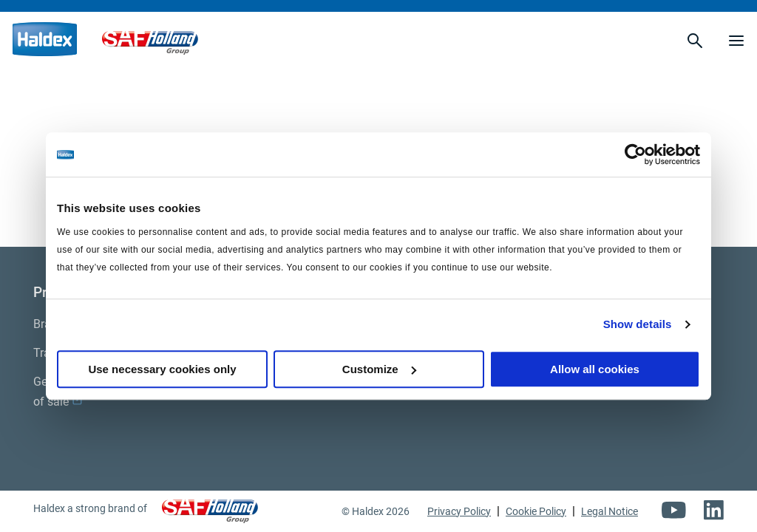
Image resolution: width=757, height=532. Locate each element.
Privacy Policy (459, 511)
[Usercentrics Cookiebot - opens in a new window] (635, 154)
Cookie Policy (536, 511)
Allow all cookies (595, 369)
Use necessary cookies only (162, 369)
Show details (638, 324)
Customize (379, 369)
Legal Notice (610, 511)
